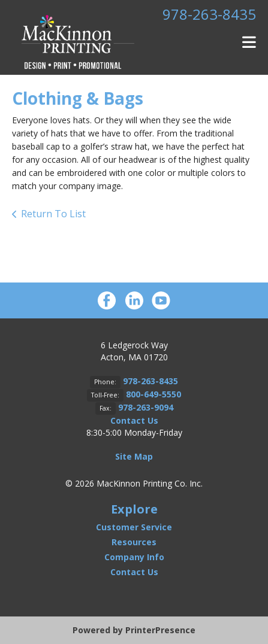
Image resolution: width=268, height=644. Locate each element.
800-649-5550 (153, 394)
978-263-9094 (146, 407)
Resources (134, 542)
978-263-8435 (209, 14)
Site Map (134, 456)
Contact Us (134, 420)
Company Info (134, 557)
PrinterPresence (160, 630)
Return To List (53, 214)
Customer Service (134, 527)
